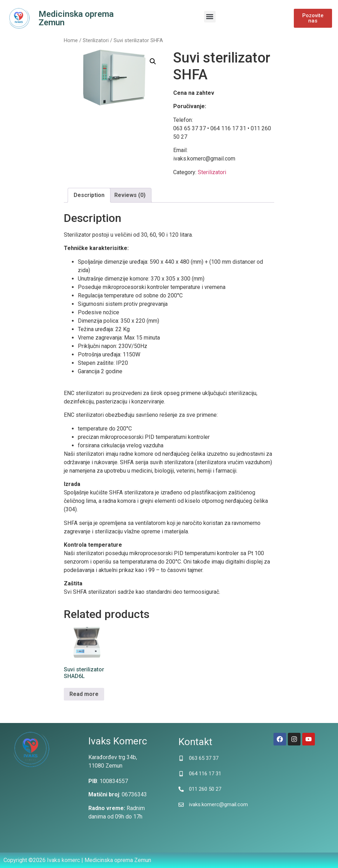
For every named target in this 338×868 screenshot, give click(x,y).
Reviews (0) (130, 195)
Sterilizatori (96, 40)
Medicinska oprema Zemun (76, 18)
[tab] (89, 195)
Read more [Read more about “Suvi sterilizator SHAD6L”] (84, 694)
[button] (210, 17)
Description (89, 195)
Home (71, 40)
